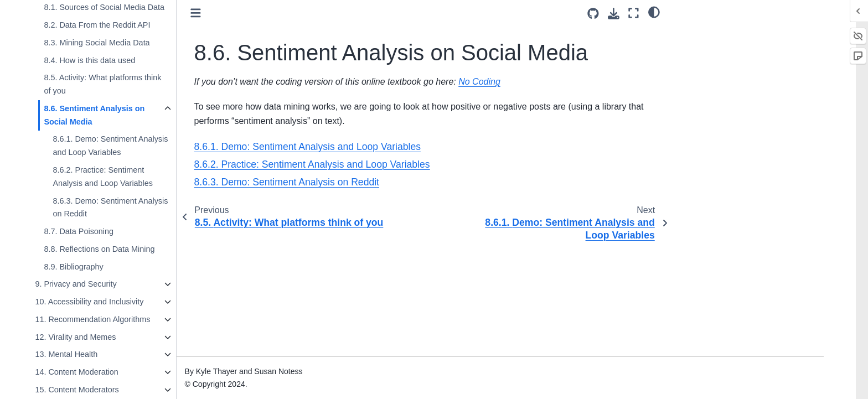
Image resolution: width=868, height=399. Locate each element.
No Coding (503, 82)
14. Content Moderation (100, 372)
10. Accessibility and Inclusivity (113, 302)
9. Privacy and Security (99, 284)
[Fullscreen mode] (634, 13)
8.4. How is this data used (113, 60)
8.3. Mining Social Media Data (120, 43)
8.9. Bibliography (97, 267)
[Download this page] (614, 14)
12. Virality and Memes (99, 337)
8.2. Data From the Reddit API (121, 25)
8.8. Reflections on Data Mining (123, 249)
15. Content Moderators (100, 390)
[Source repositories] (593, 14)
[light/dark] (654, 12)
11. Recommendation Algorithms (116, 319)
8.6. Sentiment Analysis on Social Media (118, 115)
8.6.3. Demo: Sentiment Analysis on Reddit (134, 208)
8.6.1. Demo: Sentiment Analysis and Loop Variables (134, 146)
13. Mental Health (90, 354)
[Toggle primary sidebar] (219, 13)
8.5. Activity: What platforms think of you (126, 84)
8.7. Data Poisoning (102, 231)
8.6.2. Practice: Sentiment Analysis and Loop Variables (126, 177)
